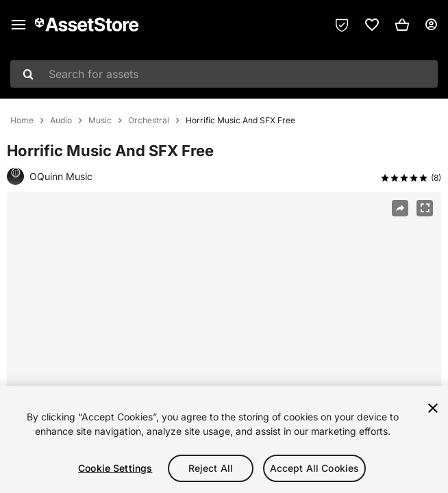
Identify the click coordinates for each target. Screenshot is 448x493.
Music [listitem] (100, 121)
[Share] (400, 208)
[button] (402, 25)
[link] (372, 25)
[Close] (433, 408)
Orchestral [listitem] (149, 121)
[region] (224, 337)
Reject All (211, 468)
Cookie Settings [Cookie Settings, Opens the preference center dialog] (115, 468)
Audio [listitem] (61, 121)
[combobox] (224, 74)
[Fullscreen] (425, 208)
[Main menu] (18, 25)
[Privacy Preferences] (342, 25)
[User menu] (431, 25)
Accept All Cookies (315, 468)
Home (22, 121)
